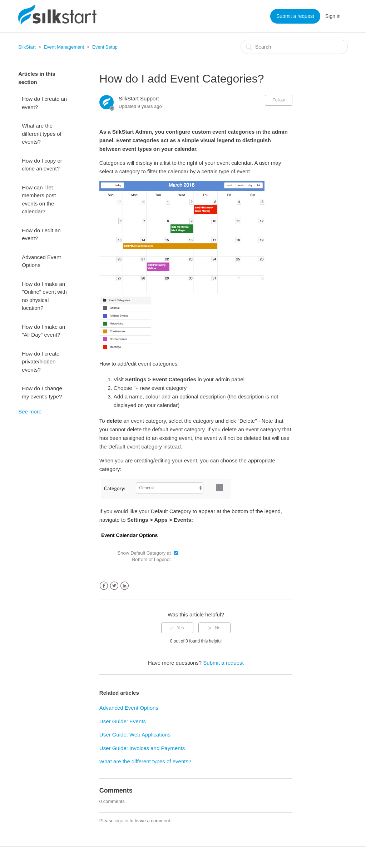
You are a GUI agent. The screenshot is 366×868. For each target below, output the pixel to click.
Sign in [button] (333, 16)
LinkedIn (125, 586)
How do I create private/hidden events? (41, 362)
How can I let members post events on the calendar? (39, 200)
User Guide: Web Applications (135, 735)
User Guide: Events (123, 721)
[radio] (177, 628)
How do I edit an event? (41, 234)
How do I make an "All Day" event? (43, 331)
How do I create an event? (44, 103)
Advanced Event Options (41, 261)
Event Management (64, 47)
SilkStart (27, 47)
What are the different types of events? (42, 134)
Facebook (104, 586)
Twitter (114, 586)
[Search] (294, 47)
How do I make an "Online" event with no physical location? (44, 296)
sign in (122, 821)
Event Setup (105, 47)
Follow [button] (279, 100)
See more (30, 411)
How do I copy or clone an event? (42, 165)
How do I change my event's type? (42, 392)
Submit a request (295, 16)
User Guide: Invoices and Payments (142, 748)
